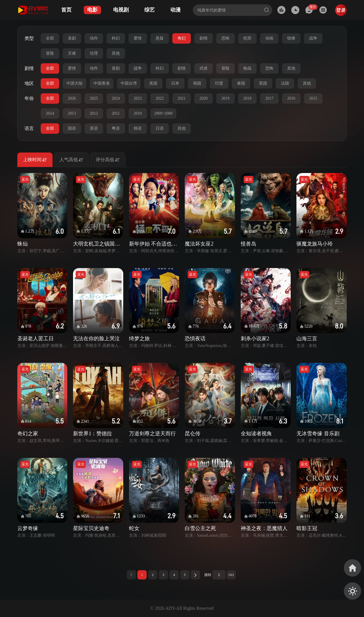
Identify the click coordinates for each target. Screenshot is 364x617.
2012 (94, 113)
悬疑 (160, 38)
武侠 (204, 68)
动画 (269, 38)
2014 (50, 113)
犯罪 (247, 38)
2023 (138, 98)
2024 (116, 98)
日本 (175, 83)
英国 (263, 83)
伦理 (94, 53)
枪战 (247, 68)
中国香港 (102, 83)
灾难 (72, 53)
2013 (72, 113)
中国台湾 (129, 83)
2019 (225, 98)
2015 (313, 98)
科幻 (116, 38)
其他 (116, 53)
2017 (269, 98)
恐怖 (225, 38)
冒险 (50, 53)
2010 (138, 113)
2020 (204, 98)
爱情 (138, 38)
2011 (116, 113)
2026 (72, 98)
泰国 (241, 83)
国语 (72, 128)
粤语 (116, 128)
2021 (182, 98)
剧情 (204, 38)
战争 (313, 38)
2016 (291, 98)
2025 (94, 98)
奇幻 (182, 38)
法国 (285, 83)
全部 (50, 38)
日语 (160, 128)
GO (231, 575)
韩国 (197, 83)
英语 (94, 128)
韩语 (138, 128)
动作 (94, 38)
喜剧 (72, 38)
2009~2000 (163, 113)
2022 (160, 98)
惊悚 (291, 38)
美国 (153, 83)
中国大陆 (74, 83)
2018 (247, 98)
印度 (219, 83)
